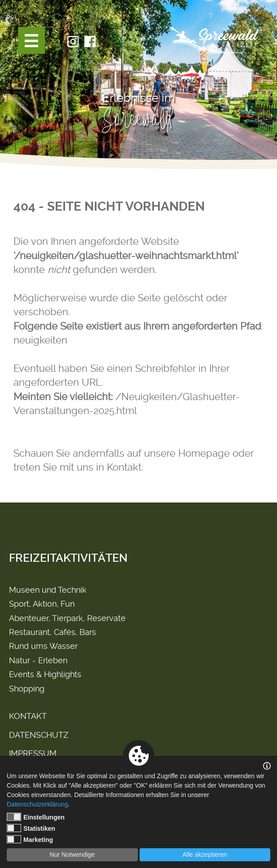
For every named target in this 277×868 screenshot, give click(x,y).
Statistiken (31, 828)
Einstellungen (36, 817)
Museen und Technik (48, 590)
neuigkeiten (40, 340)
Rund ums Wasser (43, 646)
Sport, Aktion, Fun (42, 604)
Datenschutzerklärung (37, 804)
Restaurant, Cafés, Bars (53, 632)
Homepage (204, 453)
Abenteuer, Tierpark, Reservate (67, 618)
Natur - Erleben (38, 660)
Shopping (27, 689)
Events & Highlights (45, 674)
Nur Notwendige (72, 855)
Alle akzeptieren (205, 855)
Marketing (30, 839)
